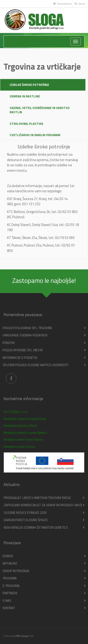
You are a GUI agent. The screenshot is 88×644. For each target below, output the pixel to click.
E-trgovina (11, 586)
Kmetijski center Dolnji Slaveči (23, 439)
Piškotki (9, 343)
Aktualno (10, 563)
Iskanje (80, 4)
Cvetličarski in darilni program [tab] (35, 135)
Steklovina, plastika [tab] (26, 124)
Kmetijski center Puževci (19, 447)
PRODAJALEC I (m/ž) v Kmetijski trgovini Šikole (37, 498)
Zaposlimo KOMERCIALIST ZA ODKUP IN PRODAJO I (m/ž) (43, 505)
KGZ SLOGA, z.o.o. (16, 412)
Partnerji (10, 593)
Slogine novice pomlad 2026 (25, 513)
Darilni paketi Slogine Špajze (26, 520)
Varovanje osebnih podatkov (25, 335)
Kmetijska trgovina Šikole (20, 426)
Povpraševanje (62, 4)
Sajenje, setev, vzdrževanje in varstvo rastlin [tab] (40, 110)
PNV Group (22, 636)
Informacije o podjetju (20, 358)
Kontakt (9, 608)
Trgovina (10, 578)
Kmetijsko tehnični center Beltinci (25, 433)
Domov (8, 556)
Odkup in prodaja (16, 571)
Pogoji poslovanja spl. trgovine (27, 328)
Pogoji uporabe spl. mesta (23, 350)
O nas (7, 601)
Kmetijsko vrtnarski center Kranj (25, 419)
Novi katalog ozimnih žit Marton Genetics (36, 527)
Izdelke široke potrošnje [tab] (29, 85)
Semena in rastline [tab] (25, 96)
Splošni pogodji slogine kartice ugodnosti (35, 365)
